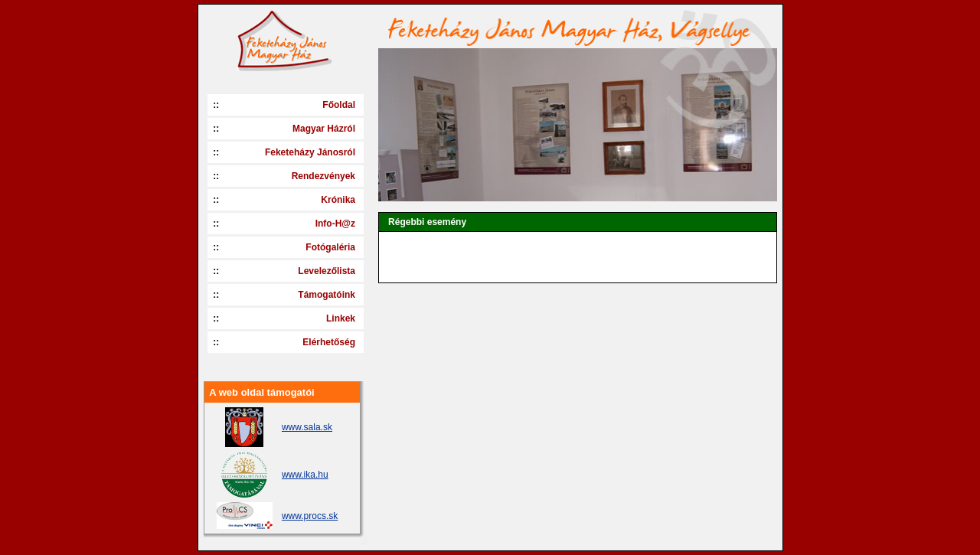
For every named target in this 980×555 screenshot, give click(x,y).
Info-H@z (335, 224)
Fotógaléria (330, 247)
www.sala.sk (307, 427)
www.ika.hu (305, 475)
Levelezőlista (327, 271)
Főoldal (339, 105)
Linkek (341, 318)
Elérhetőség (329, 342)
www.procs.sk (310, 516)
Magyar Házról (324, 129)
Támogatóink (327, 295)
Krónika (338, 200)
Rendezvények (323, 176)
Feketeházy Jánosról (310, 152)
